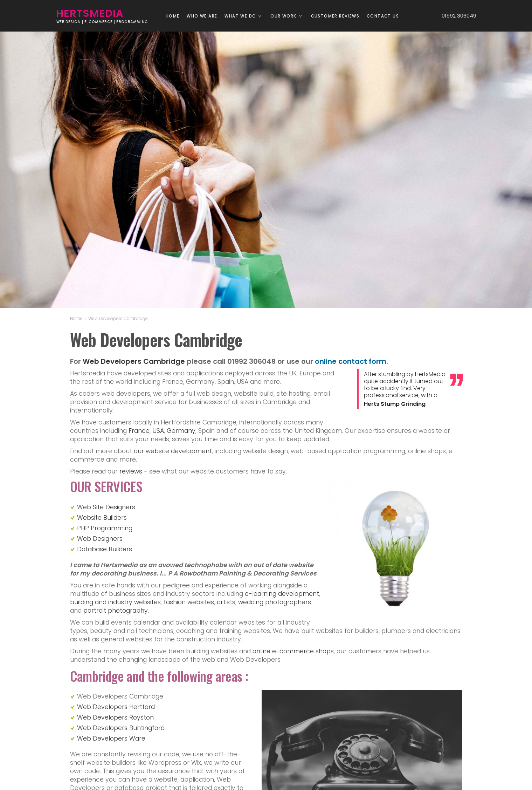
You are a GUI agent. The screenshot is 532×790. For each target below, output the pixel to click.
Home (173, 16)
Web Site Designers (106, 507)
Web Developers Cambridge (118, 318)
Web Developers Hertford (116, 707)
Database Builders (105, 549)
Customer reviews (335, 16)
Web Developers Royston (115, 717)
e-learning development (282, 594)
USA (158, 431)
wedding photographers (275, 602)
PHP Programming (105, 528)
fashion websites (189, 602)
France (139, 431)
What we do (246, 16)
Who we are (202, 16)
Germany (181, 431)
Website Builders (102, 518)
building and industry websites (115, 602)
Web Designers (100, 539)
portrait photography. (116, 611)
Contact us (383, 16)
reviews (131, 471)
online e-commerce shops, (294, 651)
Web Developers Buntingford (121, 728)
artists (226, 602)
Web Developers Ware (111, 738)
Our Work (289, 16)
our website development (173, 451)
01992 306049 (456, 16)
